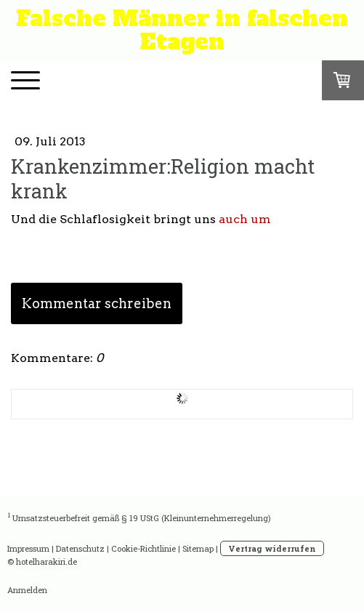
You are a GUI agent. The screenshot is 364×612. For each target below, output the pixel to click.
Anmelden (27, 590)
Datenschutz (80, 548)
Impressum (28, 548)
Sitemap (198, 548)
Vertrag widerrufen (272, 548)
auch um (245, 219)
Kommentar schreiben (97, 303)
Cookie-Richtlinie (143, 548)
